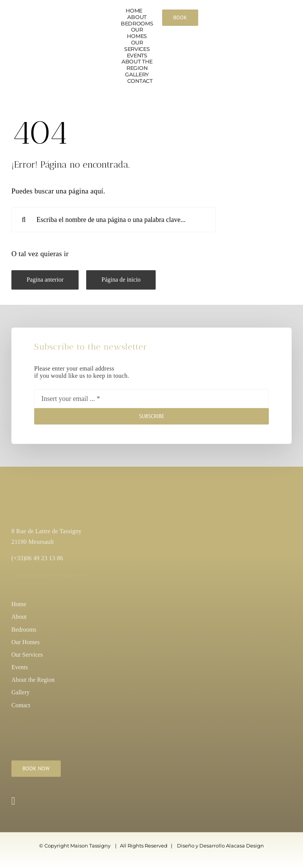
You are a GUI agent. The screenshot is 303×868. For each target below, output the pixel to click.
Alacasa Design (245, 846)
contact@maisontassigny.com (49, 575)
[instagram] (13, 801)
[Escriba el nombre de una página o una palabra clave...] (114, 220)
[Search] (24, 220)
